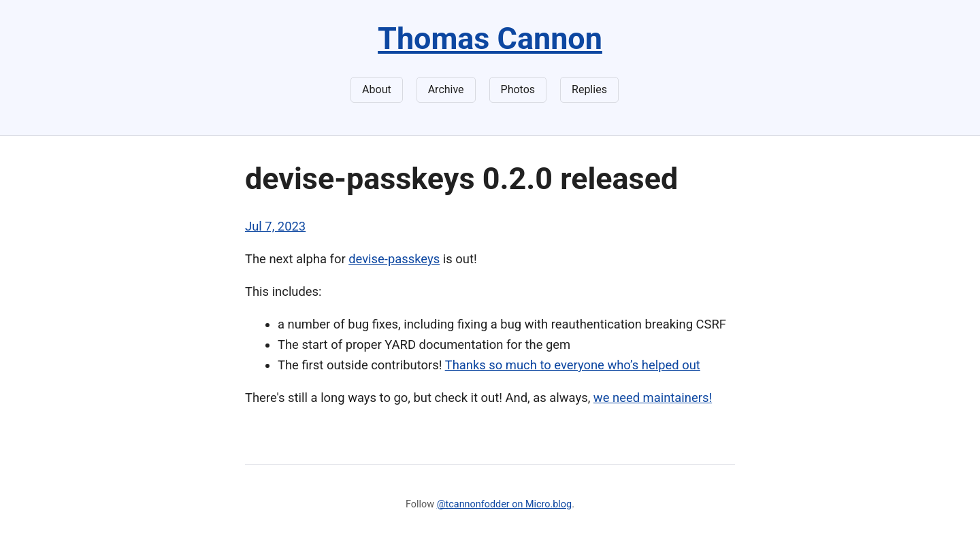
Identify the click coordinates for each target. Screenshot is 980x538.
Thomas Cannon (490, 38)
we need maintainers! (653, 398)
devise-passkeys (394, 259)
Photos (518, 89)
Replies (589, 89)
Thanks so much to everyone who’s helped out (573, 365)
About (377, 89)
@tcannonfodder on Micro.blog (504, 504)
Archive (446, 89)
